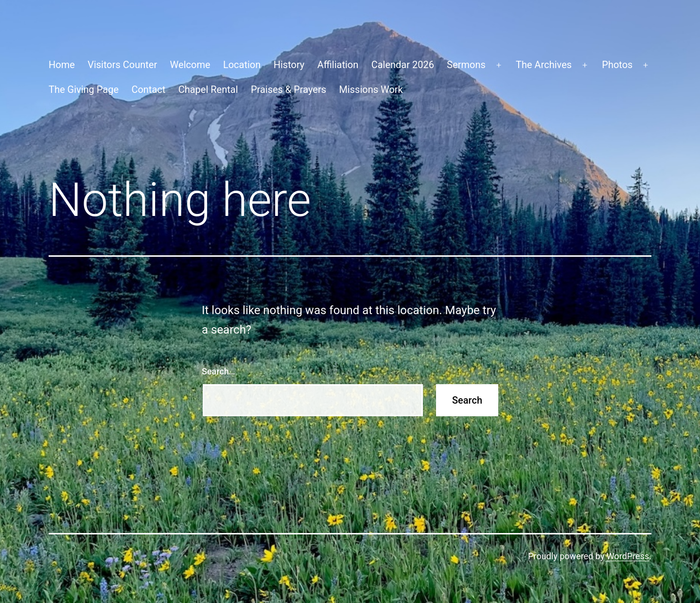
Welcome (190, 65)
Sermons (466, 65)
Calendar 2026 (403, 65)
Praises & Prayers (289, 89)
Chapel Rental (208, 89)
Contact (148, 89)
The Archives (544, 65)
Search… (219, 371)
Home (62, 65)
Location (242, 65)
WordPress (628, 556)
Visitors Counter (122, 65)
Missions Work (371, 89)
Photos (617, 65)
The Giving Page (84, 89)
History (289, 65)
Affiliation (338, 65)
